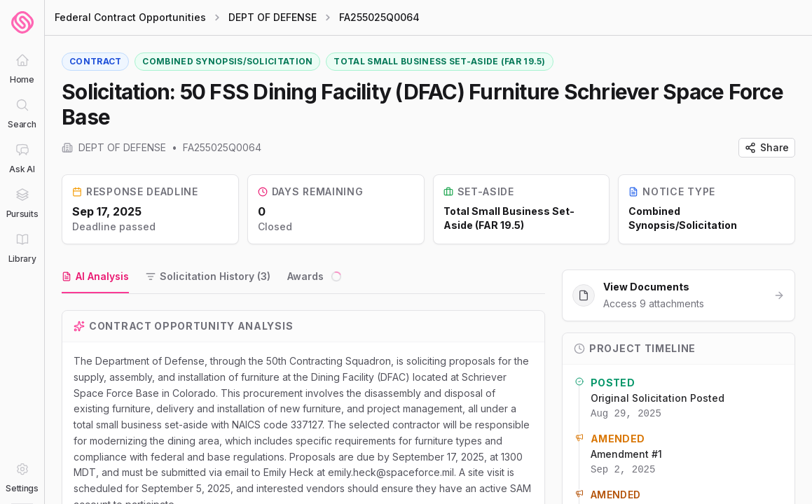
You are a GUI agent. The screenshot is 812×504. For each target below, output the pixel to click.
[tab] (95, 277)
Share (767, 147)
